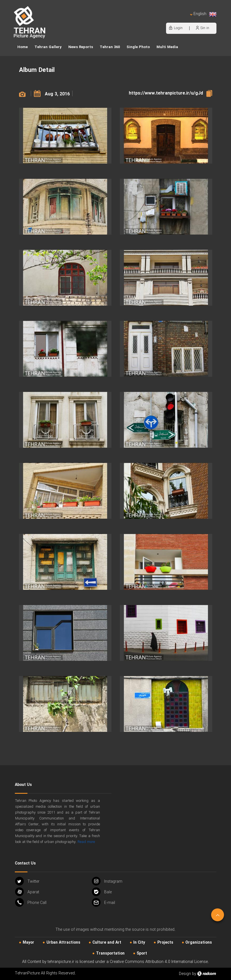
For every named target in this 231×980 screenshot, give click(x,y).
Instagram (107, 881)
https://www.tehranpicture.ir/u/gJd (166, 93)
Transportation (110, 953)
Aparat (27, 892)
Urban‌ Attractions (63, 943)
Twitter (27, 881)
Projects (165, 943)
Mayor (28, 943)
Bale (102, 892)
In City (139, 943)
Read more (86, 842)
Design (185, 974)
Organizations (199, 943)
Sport (142, 953)
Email (103, 902)
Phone (31, 902)
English (203, 14)
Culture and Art (107, 943)
